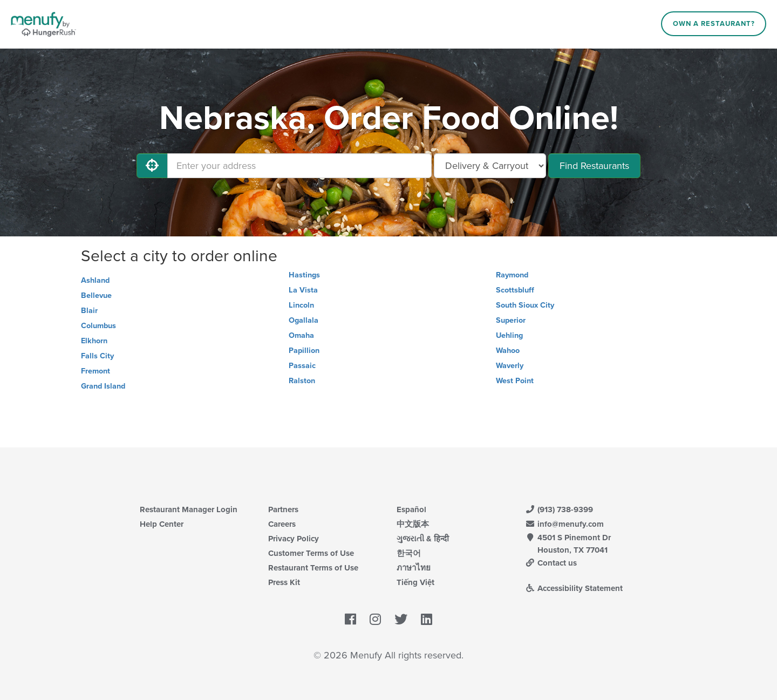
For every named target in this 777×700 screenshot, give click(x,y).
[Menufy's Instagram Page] (375, 620)
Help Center (162, 524)
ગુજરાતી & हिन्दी (423, 539)
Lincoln (301, 305)
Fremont (96, 371)
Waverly (510, 366)
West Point (515, 381)
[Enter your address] (299, 166)
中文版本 (413, 524)
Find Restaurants (594, 166)
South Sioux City (525, 305)
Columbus (98, 326)
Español (411, 509)
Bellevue (96, 295)
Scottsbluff (515, 290)
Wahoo (508, 351)
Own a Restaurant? (714, 24)
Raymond (512, 275)
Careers (282, 524)
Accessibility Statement (574, 588)
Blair (89, 311)
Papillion (304, 351)
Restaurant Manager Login (189, 509)
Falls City (97, 356)
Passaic (302, 366)
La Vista (303, 290)
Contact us (551, 563)
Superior (511, 320)
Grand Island (103, 386)
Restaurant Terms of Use (313, 568)
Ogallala (304, 320)
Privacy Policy (294, 539)
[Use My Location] (152, 166)
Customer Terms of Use (311, 553)
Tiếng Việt (415, 582)
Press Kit (284, 582)
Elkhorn (94, 341)
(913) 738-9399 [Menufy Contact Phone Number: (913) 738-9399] (559, 509)
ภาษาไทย (414, 568)
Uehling (509, 335)
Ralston (302, 381)
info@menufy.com (564, 524)
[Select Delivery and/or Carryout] (490, 166)
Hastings (304, 275)
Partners (283, 509)
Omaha (301, 335)
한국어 (409, 553)
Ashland (95, 280)
